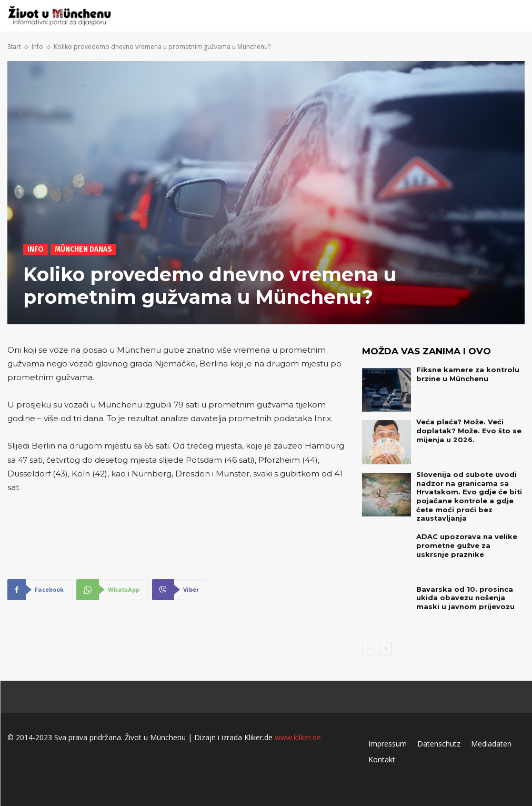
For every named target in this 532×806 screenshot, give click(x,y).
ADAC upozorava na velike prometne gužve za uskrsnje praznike (467, 535)
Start (14, 47)
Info (37, 47)
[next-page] (385, 639)
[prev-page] (369, 639)
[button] (513, 16)
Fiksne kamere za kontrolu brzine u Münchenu (464, 374)
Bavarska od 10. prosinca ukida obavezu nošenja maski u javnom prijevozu (470, 588)
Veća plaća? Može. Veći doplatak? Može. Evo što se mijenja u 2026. (464, 430)
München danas (83, 250)
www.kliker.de (298, 727)
